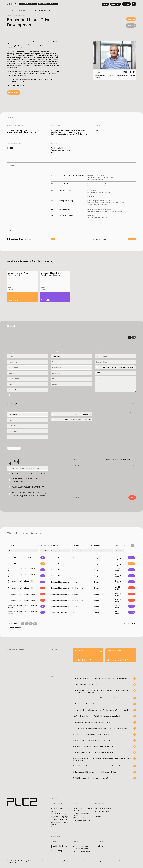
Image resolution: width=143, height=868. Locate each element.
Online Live (131, 25)
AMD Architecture (57, 811)
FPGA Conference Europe (104, 809)
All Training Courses (58, 809)
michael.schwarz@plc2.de (126, 76)
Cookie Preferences (46, 861)
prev (126, 624)
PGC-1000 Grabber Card (81, 852)
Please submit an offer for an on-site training (118, 367)
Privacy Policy (64, 861)
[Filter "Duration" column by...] (103, 551)
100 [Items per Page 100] (35, 624)
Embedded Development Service (60, 848)
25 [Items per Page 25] (27, 624)
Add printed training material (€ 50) (78, 420)
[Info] (130, 558)
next (133, 624)
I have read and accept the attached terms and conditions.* (28, 474)
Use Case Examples (58, 851)
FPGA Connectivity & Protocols (58, 826)
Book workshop (14, 93)
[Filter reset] (133, 546)
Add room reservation (83, 414)
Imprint (101, 861)
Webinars (98, 817)
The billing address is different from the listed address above (29, 395)
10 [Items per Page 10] (23, 624)
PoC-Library (99, 847)
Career (105, 4)
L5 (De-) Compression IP (81, 849)
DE (130, 338)
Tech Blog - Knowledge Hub (81, 822)
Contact (127, 4)
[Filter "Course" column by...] (23, 551)
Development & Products (48, 4)
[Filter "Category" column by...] (60, 551)
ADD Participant (14, 448)
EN (134, 338)
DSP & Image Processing (60, 823)
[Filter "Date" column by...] (119, 551)
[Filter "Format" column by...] (44, 551)
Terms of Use (84, 861)
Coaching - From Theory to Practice (81, 810)
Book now (132, 239)
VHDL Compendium (80, 818)
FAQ (120, 861)
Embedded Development (24, 10)
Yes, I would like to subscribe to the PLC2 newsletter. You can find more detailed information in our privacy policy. (28, 487)
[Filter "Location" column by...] (82, 551)
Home (9, 10)
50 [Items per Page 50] (31, 624)
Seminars (98, 814)
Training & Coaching (28, 4)
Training (14, 10)
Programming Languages (60, 817)
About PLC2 (115, 4)
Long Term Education (102, 811)
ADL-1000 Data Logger (81, 847)
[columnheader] (23, 546)
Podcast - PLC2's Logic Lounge (81, 814)
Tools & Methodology (59, 814)
